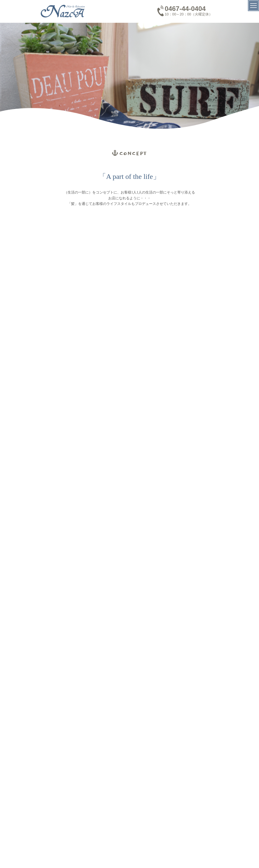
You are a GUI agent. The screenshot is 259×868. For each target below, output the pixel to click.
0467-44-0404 (185, 9)
